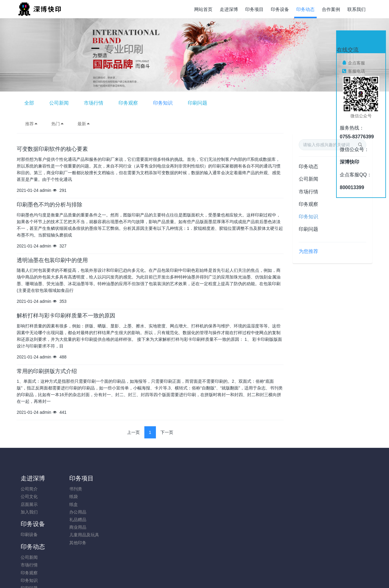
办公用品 (74, 512)
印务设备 (122, 478)
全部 (108, 103)
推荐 (32, 124)
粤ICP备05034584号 (194, 567)
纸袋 (69, 496)
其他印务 (74, 543)
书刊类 (71, 489)
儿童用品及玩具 (80, 535)
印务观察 (207, 103)
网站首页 (203, 9)
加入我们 (29, 512)
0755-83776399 (313, 492)
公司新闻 (138, 103)
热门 (58, 124)
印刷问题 (276, 103)
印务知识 (242, 103)
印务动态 (308, 166)
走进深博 (33, 478)
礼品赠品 (74, 520)
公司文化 (29, 496)
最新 (84, 124)
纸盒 (69, 504)
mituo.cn (231, 575)
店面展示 (29, 504)
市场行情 (172, 103)
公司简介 (29, 489)
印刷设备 (118, 489)
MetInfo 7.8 (185, 575)
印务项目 (77, 478)
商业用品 (74, 527)
